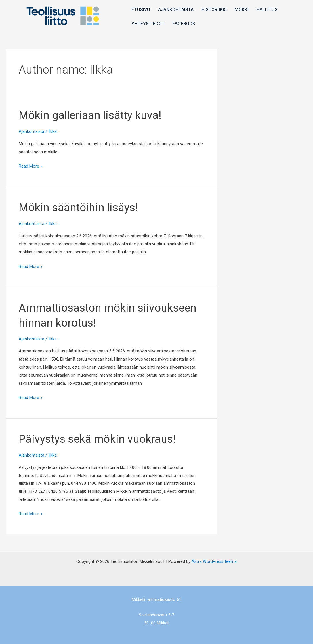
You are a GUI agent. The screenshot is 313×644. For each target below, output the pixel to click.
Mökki (239, 10)
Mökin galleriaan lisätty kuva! (94, 115)
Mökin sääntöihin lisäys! (81, 207)
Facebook (183, 23)
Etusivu (140, 10)
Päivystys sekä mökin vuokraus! (101, 439)
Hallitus (264, 10)
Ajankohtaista (175, 10)
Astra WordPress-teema (214, 561)
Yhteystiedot (147, 23)
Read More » (30, 166)
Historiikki (212, 10)
